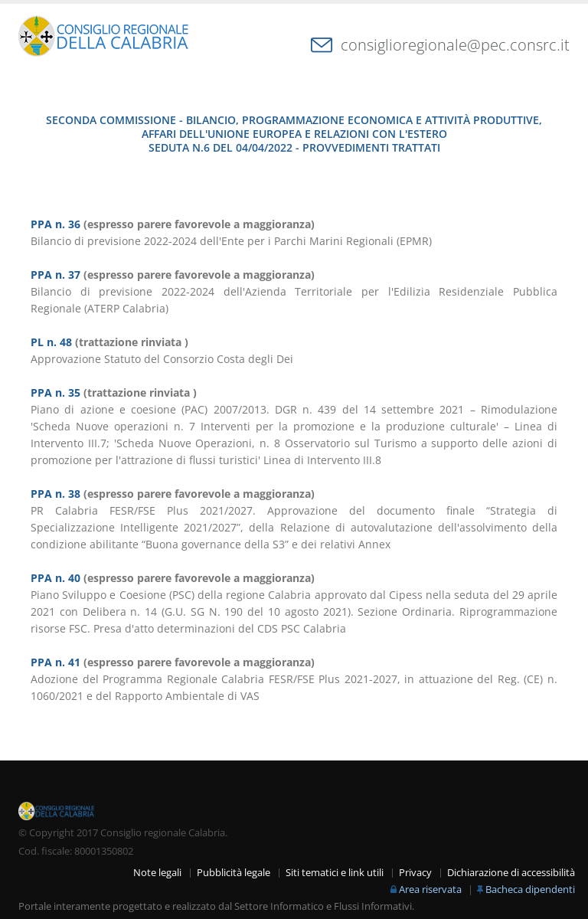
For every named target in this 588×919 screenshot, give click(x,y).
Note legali (157, 873)
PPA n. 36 (56, 224)
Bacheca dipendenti (530, 890)
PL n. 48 (51, 342)
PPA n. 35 (56, 392)
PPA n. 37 (56, 275)
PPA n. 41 (56, 662)
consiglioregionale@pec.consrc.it (455, 45)
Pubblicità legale (234, 873)
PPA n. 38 (56, 494)
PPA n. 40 (56, 578)
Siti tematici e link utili (335, 873)
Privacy (415, 873)
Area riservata (430, 890)
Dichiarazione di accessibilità (511, 873)
